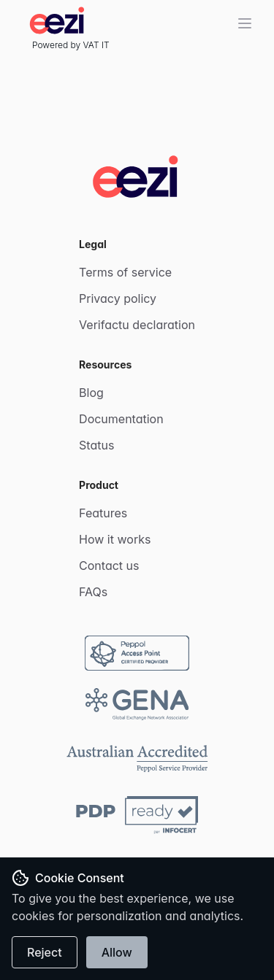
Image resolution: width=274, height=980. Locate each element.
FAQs (93, 592)
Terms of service (125, 272)
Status (96, 445)
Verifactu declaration (137, 325)
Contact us (109, 566)
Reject (45, 952)
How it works (115, 539)
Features (103, 513)
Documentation (121, 419)
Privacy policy (118, 298)
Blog (91, 393)
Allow (117, 952)
